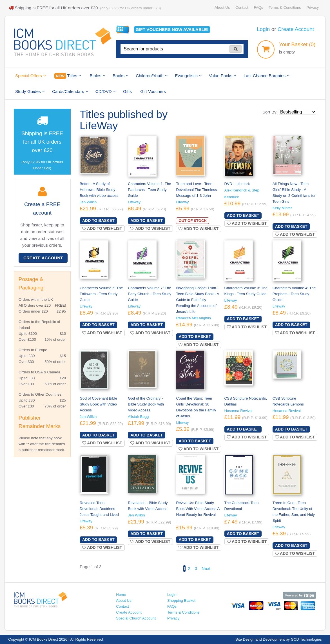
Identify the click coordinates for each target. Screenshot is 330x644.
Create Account (296, 29)
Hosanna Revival (238, 411)
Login (263, 29)
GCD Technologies (306, 639)
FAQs (258, 7)
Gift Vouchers (153, 91)
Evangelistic (188, 76)
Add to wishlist (102, 228)
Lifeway (134, 202)
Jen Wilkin (88, 202)
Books (121, 76)
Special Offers (31, 76)
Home (121, 595)
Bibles (98, 76)
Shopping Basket (181, 600)
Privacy (313, 7)
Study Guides (30, 91)
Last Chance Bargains (267, 76)
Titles (68, 76)
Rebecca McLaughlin (193, 318)
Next (206, 568)
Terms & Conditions (285, 7)
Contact (242, 7)
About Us (222, 7)
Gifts (127, 91)
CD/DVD (106, 91)
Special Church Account (136, 618)
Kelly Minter (282, 208)
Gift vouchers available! (172, 29)
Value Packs (223, 76)
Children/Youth (152, 76)
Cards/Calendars (70, 91)
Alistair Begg (138, 417)
